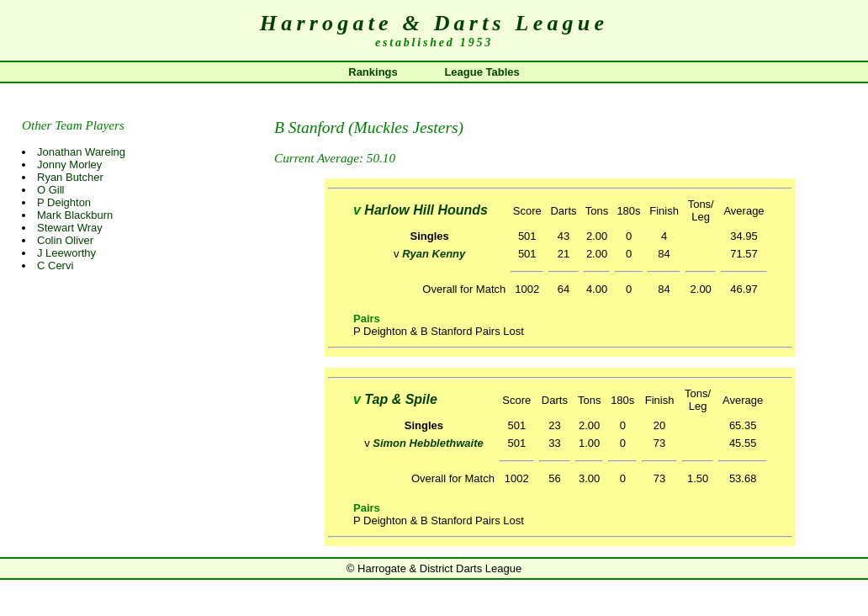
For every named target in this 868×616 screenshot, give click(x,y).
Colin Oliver (65, 240)
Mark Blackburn (75, 215)
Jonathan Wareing (81, 152)
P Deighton (64, 202)
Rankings (373, 72)
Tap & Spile (401, 399)
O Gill (51, 190)
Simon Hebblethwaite (428, 443)
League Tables (482, 72)
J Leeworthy (66, 253)
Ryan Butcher (70, 177)
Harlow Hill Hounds (426, 210)
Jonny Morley (69, 165)
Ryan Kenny (434, 254)
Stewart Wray (70, 228)
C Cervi (55, 266)
